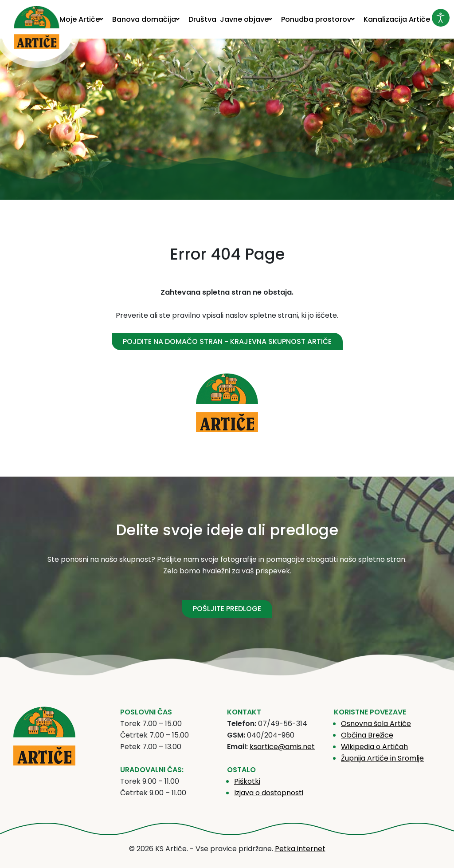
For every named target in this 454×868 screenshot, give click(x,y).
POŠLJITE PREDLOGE (227, 609)
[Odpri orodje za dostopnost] (441, 18)
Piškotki (247, 781)
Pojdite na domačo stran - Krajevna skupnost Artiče (227, 341)
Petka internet (300, 849)
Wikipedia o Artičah (374, 747)
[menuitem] (84, 19)
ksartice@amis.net (282, 747)
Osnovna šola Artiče (376, 724)
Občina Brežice (367, 735)
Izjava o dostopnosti (269, 793)
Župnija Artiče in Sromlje (382, 758)
